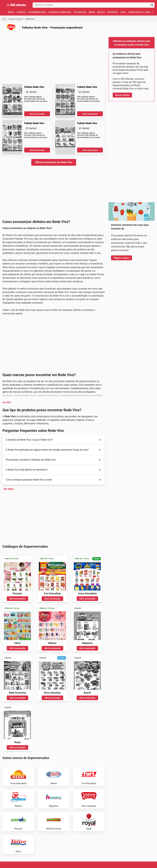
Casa (123, 12)
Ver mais (7, 402)
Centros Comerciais (60, 12)
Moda (92, 12)
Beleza (101, 12)
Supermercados (37, 12)
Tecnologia (80, 12)
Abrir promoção (37, 114)
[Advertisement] (54, 56)
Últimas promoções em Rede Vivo (54, 162)
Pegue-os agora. (122, 258)
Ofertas (21, 12)
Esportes (113, 12)
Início (11, 12)
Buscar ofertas (122, 95)
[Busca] (152, 5)
